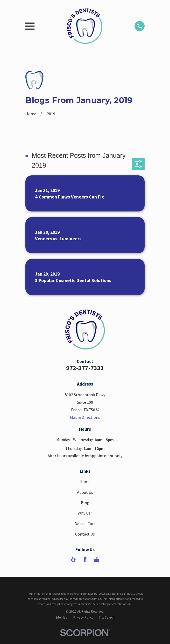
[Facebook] (85, 559)
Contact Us (85, 534)
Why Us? (85, 513)
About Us (85, 492)
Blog (85, 503)
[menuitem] (62, 618)
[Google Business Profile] (96, 559)
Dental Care (85, 524)
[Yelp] (73, 559)
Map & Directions (85, 417)
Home (85, 482)
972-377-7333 (85, 368)
